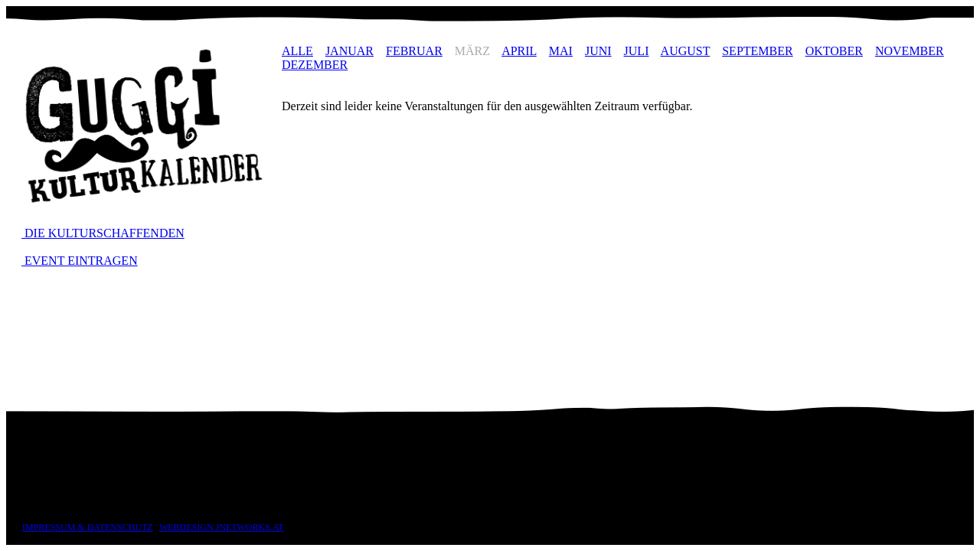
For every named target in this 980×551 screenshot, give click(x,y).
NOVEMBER (910, 51)
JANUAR (350, 51)
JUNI (598, 51)
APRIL (519, 51)
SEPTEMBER (757, 51)
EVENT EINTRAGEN (80, 261)
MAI (561, 51)
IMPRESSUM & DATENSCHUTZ (88, 527)
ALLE (297, 51)
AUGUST (686, 51)
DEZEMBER (315, 65)
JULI (637, 51)
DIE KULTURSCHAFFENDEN (103, 233)
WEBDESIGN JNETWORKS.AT (222, 527)
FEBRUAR (414, 51)
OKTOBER (834, 51)
